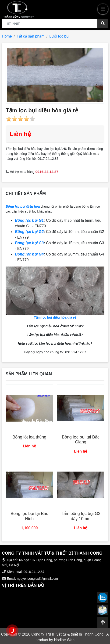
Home (7, 36)
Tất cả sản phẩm (31, 36)
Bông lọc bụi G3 (29, 243)
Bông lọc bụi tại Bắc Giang (81, 440)
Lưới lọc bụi (59, 36)
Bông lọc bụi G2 (29, 232)
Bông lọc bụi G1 (29, 220)
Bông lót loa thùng (29, 437)
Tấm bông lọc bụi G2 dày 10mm (81, 516)
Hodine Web (64, 640)
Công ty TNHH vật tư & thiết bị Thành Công (67, 634)
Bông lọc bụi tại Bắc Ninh (29, 516)
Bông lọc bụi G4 (29, 254)
